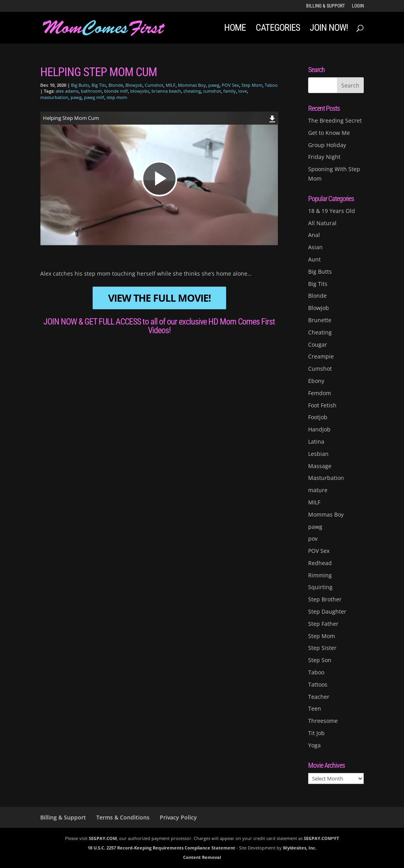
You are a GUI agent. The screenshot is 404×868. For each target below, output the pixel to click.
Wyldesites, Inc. (300, 848)
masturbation (54, 97)
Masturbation (326, 478)
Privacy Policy (178, 817)
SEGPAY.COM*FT (321, 838)
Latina (316, 441)
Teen (315, 708)
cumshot (212, 91)
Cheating (320, 332)
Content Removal (202, 857)
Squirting (320, 587)
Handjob (319, 429)
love (243, 91)
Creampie (321, 356)
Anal (314, 235)
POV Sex (230, 85)
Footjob (318, 417)
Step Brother (325, 599)
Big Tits (99, 85)
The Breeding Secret (335, 120)
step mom (117, 97)
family (230, 91)
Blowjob (134, 85)
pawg (214, 85)
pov (313, 539)
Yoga (314, 745)
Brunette (320, 320)
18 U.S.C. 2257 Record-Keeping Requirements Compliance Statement (161, 848)
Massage (320, 466)
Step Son (320, 660)
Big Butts (80, 85)
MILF (171, 85)
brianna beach (166, 91)
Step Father (323, 624)
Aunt (314, 259)
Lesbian (318, 454)
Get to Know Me (329, 133)
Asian (315, 247)
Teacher (319, 697)
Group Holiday (327, 145)
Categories (278, 29)
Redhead (320, 563)
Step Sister (322, 648)
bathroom (91, 91)
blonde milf (116, 91)
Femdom (320, 393)
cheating (192, 91)
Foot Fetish (322, 405)
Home (235, 29)
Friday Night (324, 157)
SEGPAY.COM (103, 838)
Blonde (116, 85)
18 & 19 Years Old (332, 211)
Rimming (320, 575)
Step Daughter (327, 611)
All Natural (322, 223)
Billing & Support (325, 6)
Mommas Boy (192, 85)
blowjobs (140, 91)
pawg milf (94, 97)
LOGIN (358, 6)
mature (318, 490)
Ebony (316, 381)
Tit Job (316, 733)
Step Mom (252, 85)
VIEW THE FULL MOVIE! (159, 298)
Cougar (318, 344)
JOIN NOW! (329, 29)
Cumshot (154, 85)
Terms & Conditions (123, 817)
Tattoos (318, 684)
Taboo (271, 85)
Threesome (323, 721)
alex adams (67, 91)
